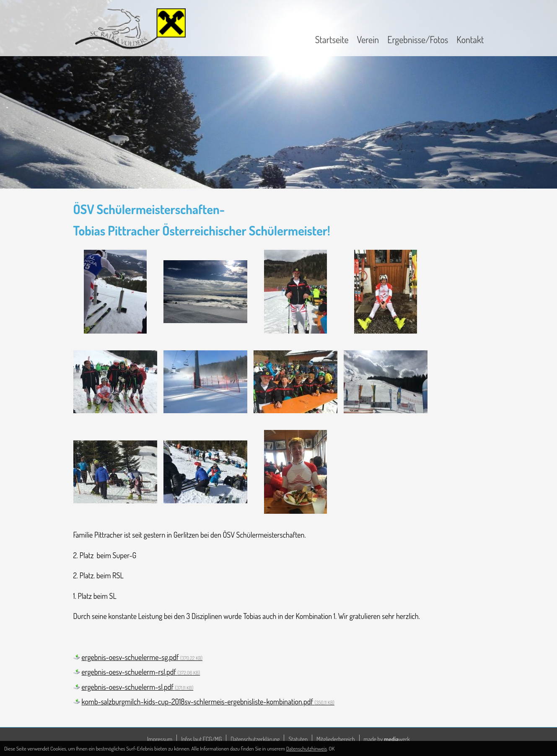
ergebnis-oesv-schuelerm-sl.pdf (138, 687)
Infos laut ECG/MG (201, 739)
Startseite (332, 39)
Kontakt (470, 39)
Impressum (160, 739)
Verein (368, 39)
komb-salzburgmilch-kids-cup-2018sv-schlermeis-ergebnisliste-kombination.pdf (208, 702)
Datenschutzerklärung (255, 739)
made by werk (387, 739)
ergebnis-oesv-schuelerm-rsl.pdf (141, 672)
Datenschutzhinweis (307, 748)
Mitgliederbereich (336, 739)
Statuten (298, 739)
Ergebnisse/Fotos (418, 39)
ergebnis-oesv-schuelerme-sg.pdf (142, 657)
